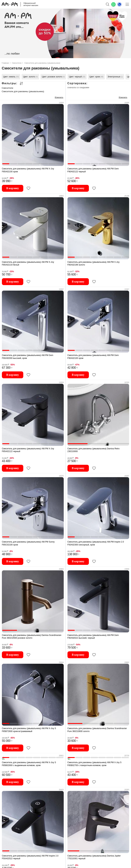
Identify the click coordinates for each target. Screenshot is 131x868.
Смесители (17, 63)
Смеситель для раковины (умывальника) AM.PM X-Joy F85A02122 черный (28, 450)
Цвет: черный (77, 77)
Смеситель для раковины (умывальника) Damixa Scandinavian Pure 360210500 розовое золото (32, 637)
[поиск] (107, 4)
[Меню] (127, 4)
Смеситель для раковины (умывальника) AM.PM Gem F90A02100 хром (93, 357)
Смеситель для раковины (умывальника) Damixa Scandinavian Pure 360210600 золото (97, 730)
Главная (5, 63)
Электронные (115, 77)
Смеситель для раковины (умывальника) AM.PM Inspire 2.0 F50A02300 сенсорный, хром (96, 543)
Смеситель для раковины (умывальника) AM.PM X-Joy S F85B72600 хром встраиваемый (29, 730)
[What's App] (113, 4)
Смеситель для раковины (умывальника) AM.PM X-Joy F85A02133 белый (28, 264)
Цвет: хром (96, 77)
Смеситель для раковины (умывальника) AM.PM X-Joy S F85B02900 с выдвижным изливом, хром (29, 761)
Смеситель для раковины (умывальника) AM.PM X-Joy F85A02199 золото (94, 264)
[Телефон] (119, 4)
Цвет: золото (30, 77)
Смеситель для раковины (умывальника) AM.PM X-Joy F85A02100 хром (28, 170)
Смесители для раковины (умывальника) (23, 91)
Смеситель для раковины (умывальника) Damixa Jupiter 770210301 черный (94, 855)
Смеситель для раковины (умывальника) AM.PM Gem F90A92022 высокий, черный (93, 637)
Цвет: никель (11, 77)
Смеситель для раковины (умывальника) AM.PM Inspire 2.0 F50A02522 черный (30, 855)
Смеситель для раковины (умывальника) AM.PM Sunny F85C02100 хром (28, 543)
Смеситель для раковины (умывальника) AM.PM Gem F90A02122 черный (93, 170)
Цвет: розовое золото (53, 77)
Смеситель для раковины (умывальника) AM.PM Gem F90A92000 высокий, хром (28, 357)
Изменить (59, 97)
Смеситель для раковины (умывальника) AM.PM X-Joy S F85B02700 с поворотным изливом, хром (95, 761)
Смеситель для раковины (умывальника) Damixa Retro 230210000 (94, 450)
